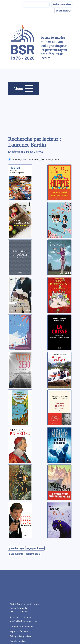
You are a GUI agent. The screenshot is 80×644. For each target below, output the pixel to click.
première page (16, 548)
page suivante (16, 554)
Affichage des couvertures (25, 159)
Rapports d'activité (19, 631)
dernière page (33, 554)
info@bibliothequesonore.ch (23, 621)
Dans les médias (18, 641)
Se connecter (63, 11)
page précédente (35, 548)
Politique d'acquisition (20, 636)
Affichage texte (50, 159)
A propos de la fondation (21, 627)
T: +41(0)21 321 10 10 (20, 617)
